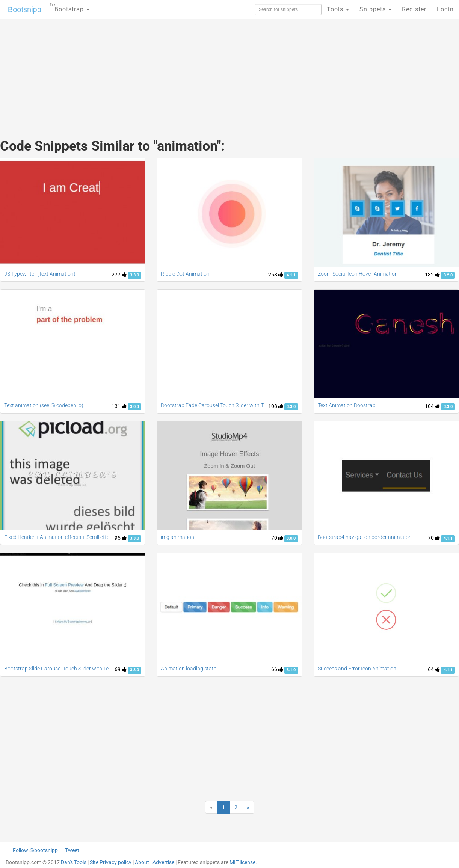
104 (432, 406)
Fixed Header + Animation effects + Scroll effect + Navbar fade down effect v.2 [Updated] (106, 537)
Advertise (163, 862)
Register (414, 9)
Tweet (72, 850)
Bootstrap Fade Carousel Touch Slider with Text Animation (228, 405)
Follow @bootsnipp (35, 850)
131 (119, 406)
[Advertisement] (173, 71)
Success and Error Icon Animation (357, 669)
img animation (177, 537)
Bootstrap (70, 7)
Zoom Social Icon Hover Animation (358, 274)
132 (432, 275)
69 (121, 669)
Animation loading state (189, 669)
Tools (338, 9)
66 (277, 669)
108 (276, 406)
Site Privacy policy (111, 862)
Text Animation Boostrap (347, 405)
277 (119, 275)
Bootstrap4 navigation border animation (365, 537)
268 (276, 275)
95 (121, 538)
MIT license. (243, 862)
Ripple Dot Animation (185, 274)
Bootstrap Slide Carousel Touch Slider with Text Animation (71, 669)
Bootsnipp (25, 9)
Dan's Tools (74, 862)
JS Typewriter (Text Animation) (40, 274)
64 (434, 669)
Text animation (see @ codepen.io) (44, 405)
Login (445, 9)
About (142, 862)
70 (277, 538)
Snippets (375, 9)
